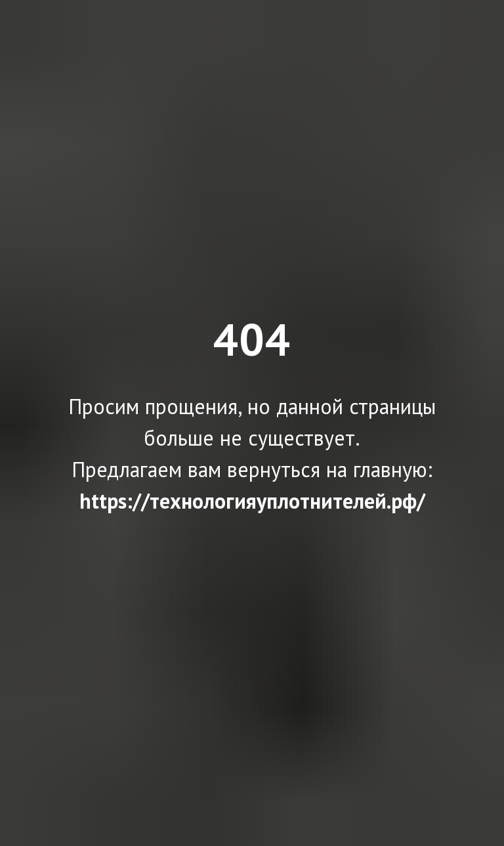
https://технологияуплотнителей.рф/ (252, 501)
